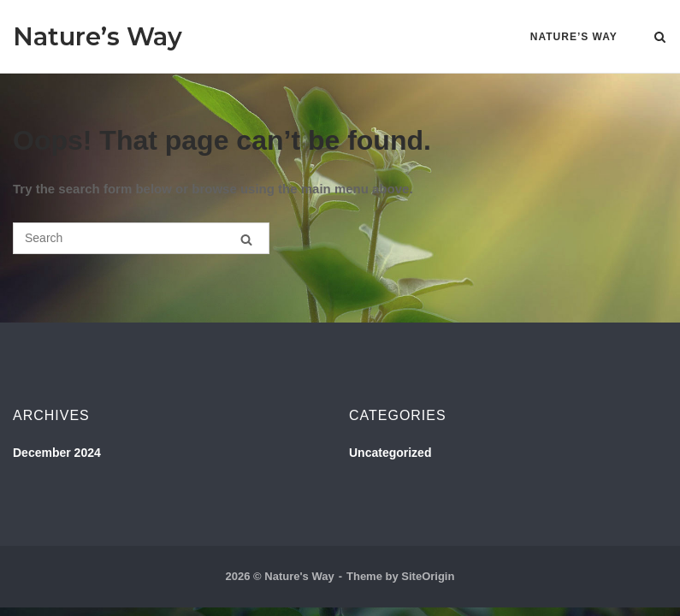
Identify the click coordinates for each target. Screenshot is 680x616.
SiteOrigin (428, 576)
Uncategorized (390, 453)
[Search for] (141, 238)
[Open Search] (660, 38)
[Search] (246, 239)
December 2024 (57, 453)
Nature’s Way (98, 36)
